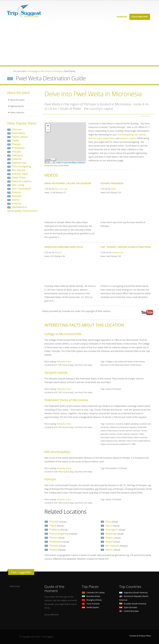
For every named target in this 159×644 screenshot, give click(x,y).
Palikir (16, 140)
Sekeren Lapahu (22, 181)
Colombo (93, 593)
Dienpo (16, 144)
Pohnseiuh (18, 148)
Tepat (57, 525)
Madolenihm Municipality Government (23, 209)
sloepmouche (118, 252)
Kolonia (17, 192)
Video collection (17, 112)
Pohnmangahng (22, 166)
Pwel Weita (19, 133)
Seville (90, 607)
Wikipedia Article (64, 361)
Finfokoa (58, 529)
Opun (113, 525)
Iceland (129, 611)
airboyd (58, 252)
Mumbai (91, 596)
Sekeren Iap (19, 163)
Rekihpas (18, 155)
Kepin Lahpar (20, 137)
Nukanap (115, 534)
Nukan (113, 538)
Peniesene (59, 542)
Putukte (58, 521)
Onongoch (115, 529)
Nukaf (113, 542)
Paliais (58, 550)
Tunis (91, 604)
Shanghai (92, 600)
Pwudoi (17, 152)
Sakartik (17, 159)
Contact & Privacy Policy (140, 636)
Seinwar (17, 196)
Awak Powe (19, 177)
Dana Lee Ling (61, 189)
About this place (17, 100)
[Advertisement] (79, 44)
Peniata (58, 546)
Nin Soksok (19, 170)
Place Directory (140, 17)
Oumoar (17, 129)
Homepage (122, 17)
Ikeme (16, 200)
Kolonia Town (20, 174)
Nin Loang (18, 185)
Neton (113, 550)
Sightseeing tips (17, 106)
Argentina (133, 593)
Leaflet (58, 163)
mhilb (113, 189)
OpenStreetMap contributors (75, 163)
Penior (57, 538)
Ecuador (133, 604)
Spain (128, 607)
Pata (112, 521)
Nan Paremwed (21, 189)
